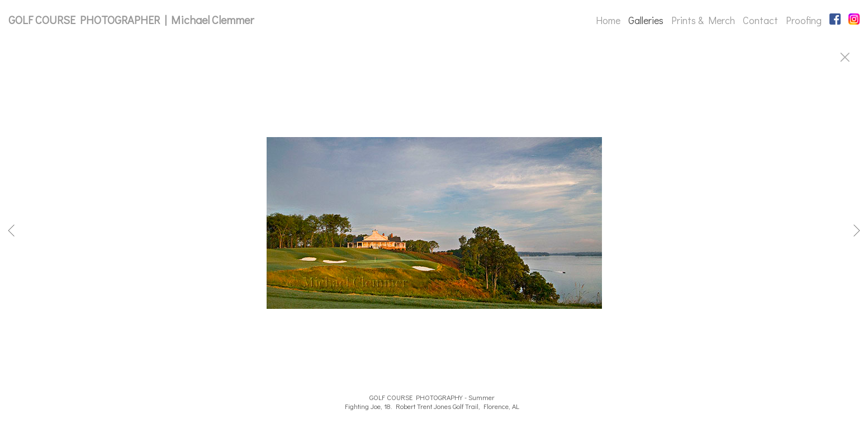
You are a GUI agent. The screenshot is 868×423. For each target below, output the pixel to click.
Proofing (804, 20)
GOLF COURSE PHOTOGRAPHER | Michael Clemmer (131, 20)
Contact (760, 20)
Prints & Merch (703, 20)
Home (608, 20)
